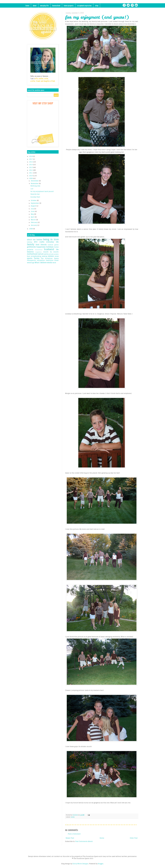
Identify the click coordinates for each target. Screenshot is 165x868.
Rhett (29, 256)
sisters (51, 256)
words (50, 262)
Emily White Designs (80, 864)
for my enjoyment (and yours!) (42, 191)
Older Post (134, 838)
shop (97, 6)
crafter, (33, 81)
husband (49, 249)
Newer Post (70, 838)
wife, (37, 78)
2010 (31, 176)
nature (41, 254)
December (35, 181)
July (33, 209)
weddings (31, 263)
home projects (69, 6)
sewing (45, 256)
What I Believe (41, 262)
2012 (31, 170)
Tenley (37, 258)
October (34, 200)
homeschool (56, 6)
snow (57, 256)
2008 (31, 229)
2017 (31, 159)
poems (56, 254)
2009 (31, 178)
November (35, 184)
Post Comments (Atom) (84, 841)
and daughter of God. (48, 81)
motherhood (32, 254)
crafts (42, 242)
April (33, 217)
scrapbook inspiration (84, 6)
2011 (31, 173)
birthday (30, 242)
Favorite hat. (35, 194)
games (56, 245)
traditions (50, 260)
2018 (31, 156)
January (34, 225)
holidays (50, 247)
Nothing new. (35, 186)
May (33, 214)
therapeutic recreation (36, 260)
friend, (38, 81)
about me (31, 240)
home (27, 6)
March (33, 220)
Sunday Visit (35, 197)
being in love (51, 239)
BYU (36, 242)
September (35, 203)
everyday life (44, 6)
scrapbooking (36, 256)
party (46, 254)
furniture (50, 245)
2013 (31, 167)
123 (32, 189)
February (34, 222)
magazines (38, 252)
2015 (31, 162)
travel (56, 260)
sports (30, 258)
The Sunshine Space (50, 258)
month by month (51, 252)
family (73, 817)
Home (102, 838)
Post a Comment (74, 834)
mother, (41, 78)
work (54, 263)
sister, (46, 78)
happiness (41, 247)
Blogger (101, 864)
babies (39, 240)
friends (44, 245)
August (34, 206)
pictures (51, 254)
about (35, 6)
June (33, 211)
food (38, 245)
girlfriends (31, 247)
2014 (31, 165)
